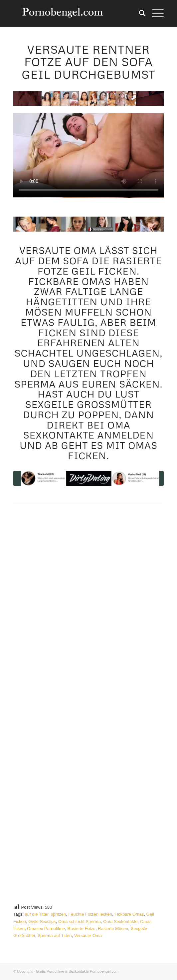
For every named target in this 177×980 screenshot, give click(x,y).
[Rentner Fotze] (88, 478)
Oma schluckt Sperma (80, 922)
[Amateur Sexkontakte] (74, 13)
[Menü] (155, 13)
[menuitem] (139, 13)
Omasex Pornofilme (46, 929)
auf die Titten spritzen (46, 914)
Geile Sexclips (42, 922)
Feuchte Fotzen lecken (90, 914)
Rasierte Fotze (82, 929)
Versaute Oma (88, 936)
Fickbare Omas (129, 914)
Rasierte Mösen (113, 929)
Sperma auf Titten (55, 936)
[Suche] (139, 13)
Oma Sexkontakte (120, 922)
